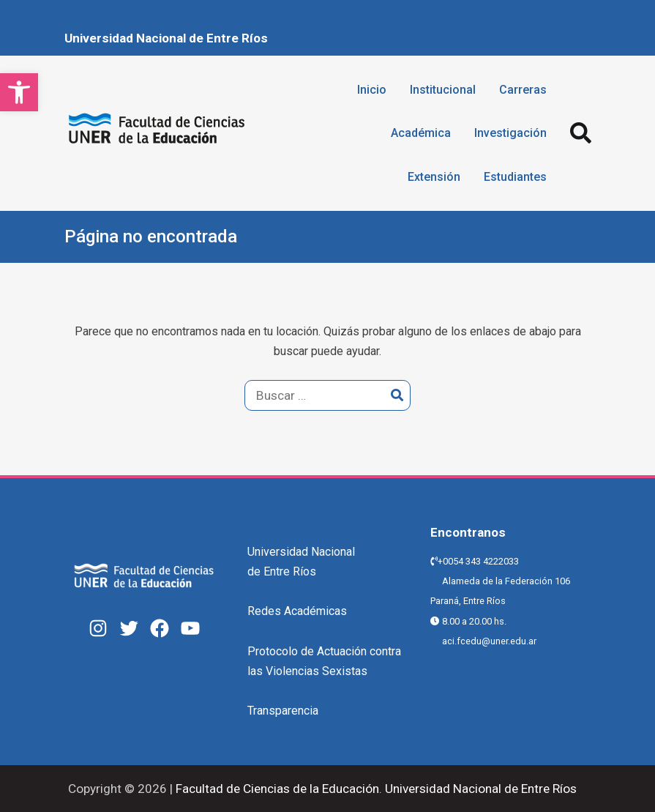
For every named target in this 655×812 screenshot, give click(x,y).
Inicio (372, 90)
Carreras (523, 90)
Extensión (434, 177)
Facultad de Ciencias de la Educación (276, 789)
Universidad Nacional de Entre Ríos (166, 38)
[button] (19, 92)
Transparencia (283, 711)
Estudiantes (515, 177)
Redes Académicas (297, 611)
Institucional (443, 90)
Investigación (510, 133)
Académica (421, 133)
